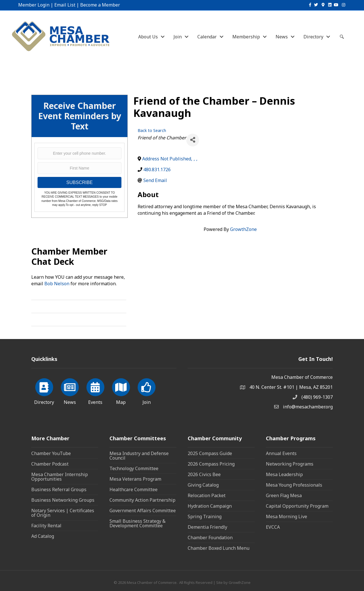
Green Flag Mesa (284, 495)
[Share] (193, 140)
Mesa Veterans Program (135, 479)
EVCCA (273, 527)
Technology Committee (134, 468)
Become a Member (100, 5)
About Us (148, 37)
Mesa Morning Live (287, 516)
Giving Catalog (203, 485)
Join (178, 37)
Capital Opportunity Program (297, 506)
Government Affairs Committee (143, 511)
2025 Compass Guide (210, 453)
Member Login (34, 5)
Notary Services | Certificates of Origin (63, 513)
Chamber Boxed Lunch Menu (219, 548)
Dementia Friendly (207, 527)
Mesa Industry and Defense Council (139, 456)
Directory (313, 37)
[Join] (147, 390)
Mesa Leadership (284, 474)
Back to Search (152, 130)
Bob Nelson (57, 284)
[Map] (121, 390)
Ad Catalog (43, 536)
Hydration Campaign (210, 506)
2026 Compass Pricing (211, 464)
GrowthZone (243, 229)
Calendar (207, 37)
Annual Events (281, 453)
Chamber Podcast (50, 464)
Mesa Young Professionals (294, 485)
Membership (246, 37)
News (282, 37)
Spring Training (205, 516)
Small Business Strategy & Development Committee (137, 523)
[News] (70, 390)
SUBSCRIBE (79, 182)
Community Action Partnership (142, 500)
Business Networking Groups (63, 500)
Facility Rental (46, 526)
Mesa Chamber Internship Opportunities (60, 477)
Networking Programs (290, 464)
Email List (65, 5)
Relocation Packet (207, 495)
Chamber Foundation (210, 538)
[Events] (95, 390)
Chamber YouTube (51, 453)
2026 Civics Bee (204, 474)
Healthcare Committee (134, 489)
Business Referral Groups (59, 489)
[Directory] (44, 390)
